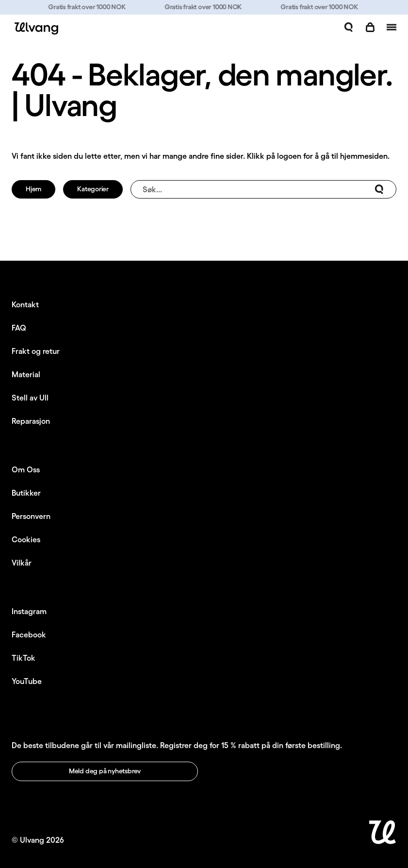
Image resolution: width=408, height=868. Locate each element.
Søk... (263, 189)
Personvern (31, 516)
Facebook (29, 634)
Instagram (29, 611)
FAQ (19, 328)
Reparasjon (31, 421)
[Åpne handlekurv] (370, 27)
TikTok (24, 658)
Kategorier (93, 189)
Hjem (33, 189)
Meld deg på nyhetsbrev (105, 771)
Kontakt (25, 304)
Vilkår (22, 563)
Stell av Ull (30, 398)
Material (26, 374)
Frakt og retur (36, 351)
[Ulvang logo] (35, 28)
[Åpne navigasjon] (392, 27)
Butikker (26, 493)
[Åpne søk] (349, 27)
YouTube (27, 681)
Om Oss (26, 469)
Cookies (26, 539)
